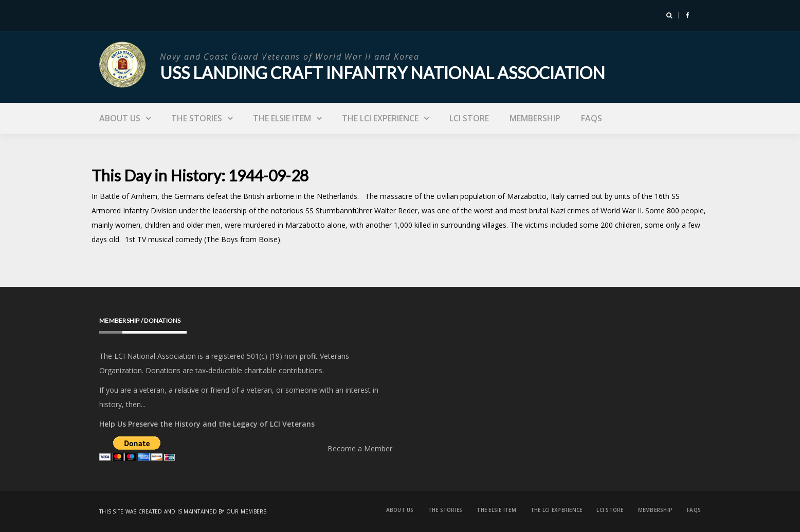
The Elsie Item (282, 118)
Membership (535, 118)
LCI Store (469, 118)
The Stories (197, 118)
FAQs (592, 118)
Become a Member (360, 448)
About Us (120, 118)
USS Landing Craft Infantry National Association (383, 73)
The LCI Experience (380, 118)
